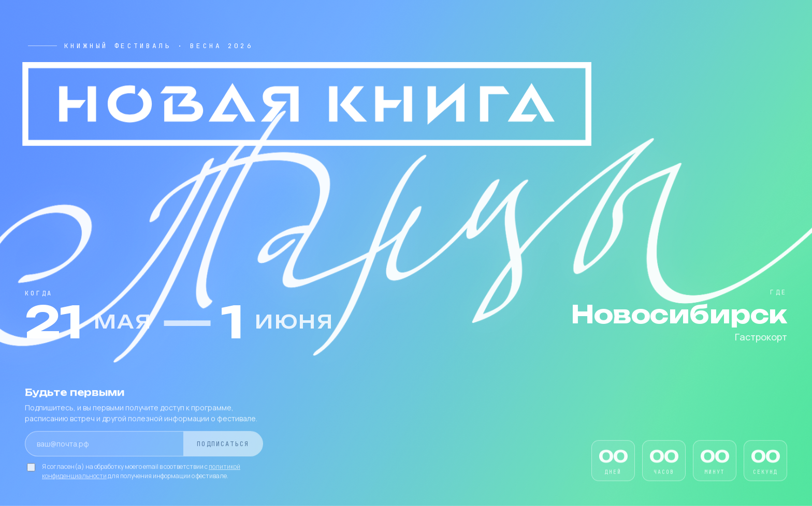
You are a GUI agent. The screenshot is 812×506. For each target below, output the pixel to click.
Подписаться (223, 445)
